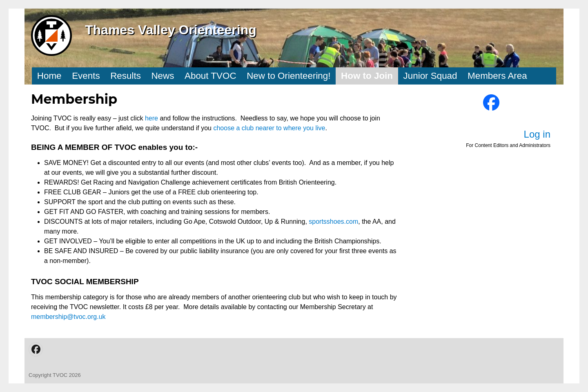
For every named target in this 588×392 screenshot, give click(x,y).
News (163, 76)
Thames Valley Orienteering (171, 30)
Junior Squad (430, 76)
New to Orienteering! (288, 76)
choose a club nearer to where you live (269, 128)
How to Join (367, 76)
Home (49, 76)
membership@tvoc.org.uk (68, 317)
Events (86, 76)
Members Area (497, 76)
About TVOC (210, 76)
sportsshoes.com (333, 222)
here (152, 118)
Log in (537, 134)
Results (126, 76)
